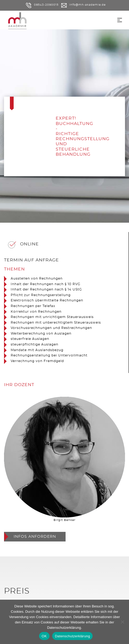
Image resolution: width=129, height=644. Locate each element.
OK (44, 636)
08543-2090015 (42, 5)
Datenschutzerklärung (64, 628)
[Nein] (122, 622)
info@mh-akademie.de (84, 5)
